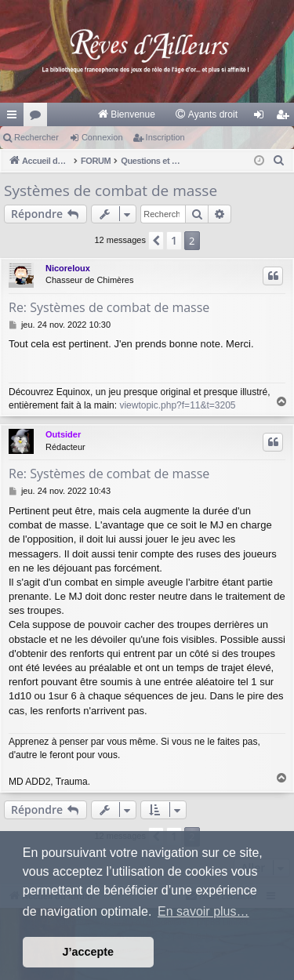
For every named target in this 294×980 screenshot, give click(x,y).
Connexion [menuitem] (262, 118)
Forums (38, 118)
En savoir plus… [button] (203, 911)
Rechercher (36, 137)
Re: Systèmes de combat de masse (109, 307)
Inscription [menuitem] (286, 118)
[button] (156, 241)
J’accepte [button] (89, 952)
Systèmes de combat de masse (111, 191)
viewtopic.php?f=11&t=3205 (177, 405)
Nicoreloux (68, 268)
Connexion (102, 137)
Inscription (165, 137)
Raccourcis (15, 118)
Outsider (63, 434)
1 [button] (174, 240)
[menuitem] (126, 114)
